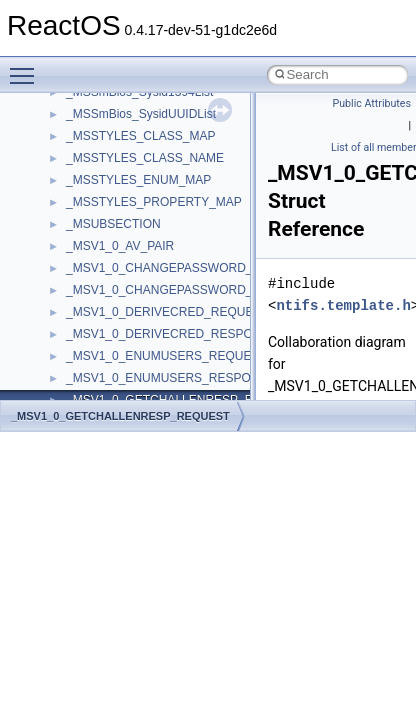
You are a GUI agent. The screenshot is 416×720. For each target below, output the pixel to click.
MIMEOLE (93, 151)
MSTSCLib (95, 283)
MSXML (87, 305)
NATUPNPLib (102, 371)
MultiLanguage (105, 349)
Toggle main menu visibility (27, 67)
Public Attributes (371, 103)
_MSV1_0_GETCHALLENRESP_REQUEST (120, 416)
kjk (73, 129)
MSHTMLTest (102, 217)
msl (75, 261)
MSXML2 (90, 327)
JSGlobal (90, 107)
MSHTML (91, 195)
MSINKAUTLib (105, 239)
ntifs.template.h (343, 305)
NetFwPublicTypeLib (120, 393)
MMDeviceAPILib (112, 173)
